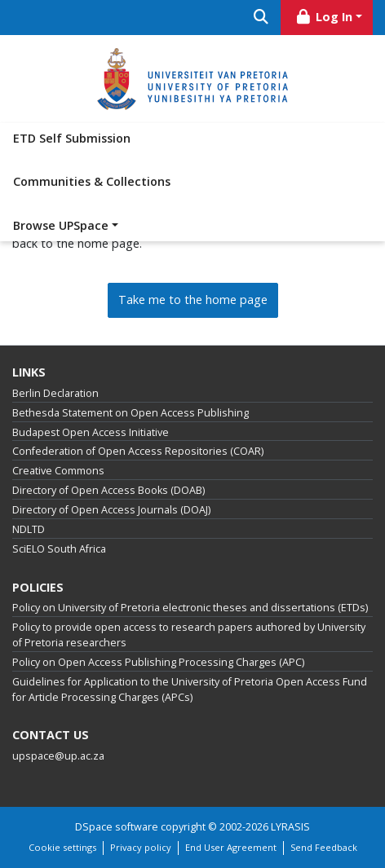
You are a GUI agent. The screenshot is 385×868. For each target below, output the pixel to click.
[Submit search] (261, 18)
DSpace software (117, 827)
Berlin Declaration (55, 393)
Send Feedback (324, 847)
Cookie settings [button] (62, 847)
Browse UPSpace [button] (61, 225)
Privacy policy (141, 847)
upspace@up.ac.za (58, 756)
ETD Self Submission (72, 138)
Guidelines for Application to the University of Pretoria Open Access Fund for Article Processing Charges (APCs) (190, 690)
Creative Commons (58, 471)
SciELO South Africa (59, 549)
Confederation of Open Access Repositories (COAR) (138, 451)
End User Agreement (231, 847)
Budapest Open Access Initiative (91, 432)
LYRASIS (290, 827)
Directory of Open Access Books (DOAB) (108, 490)
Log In (324, 17)
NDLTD (29, 529)
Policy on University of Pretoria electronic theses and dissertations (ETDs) (190, 608)
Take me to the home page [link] (193, 300)
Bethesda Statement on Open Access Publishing (131, 413)
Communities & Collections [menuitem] (92, 181)
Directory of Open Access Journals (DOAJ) (111, 510)
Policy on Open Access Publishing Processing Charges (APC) (158, 662)
